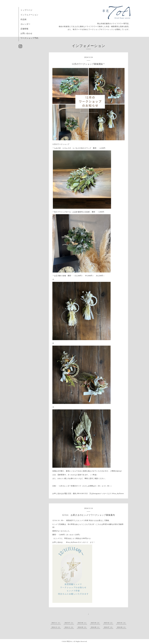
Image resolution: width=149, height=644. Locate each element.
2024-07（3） (109, 627)
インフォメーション (29, 15)
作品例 (23, 19)
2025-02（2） (109, 623)
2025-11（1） (56, 623)
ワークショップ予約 (29, 38)
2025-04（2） (95, 623)
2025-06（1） (82, 623)
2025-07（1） (69, 623)
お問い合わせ (26, 33)
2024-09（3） (82, 627)
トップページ (26, 10)
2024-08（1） (95, 627)
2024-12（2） (56, 627)
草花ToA (69, 641)
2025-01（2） (122, 623)
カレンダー (25, 24)
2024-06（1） (122, 627)
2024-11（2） (69, 627)
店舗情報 (24, 29)
